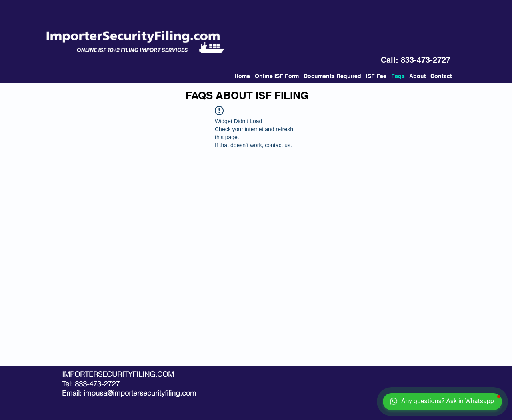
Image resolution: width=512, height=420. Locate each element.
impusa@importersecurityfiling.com (140, 393)
